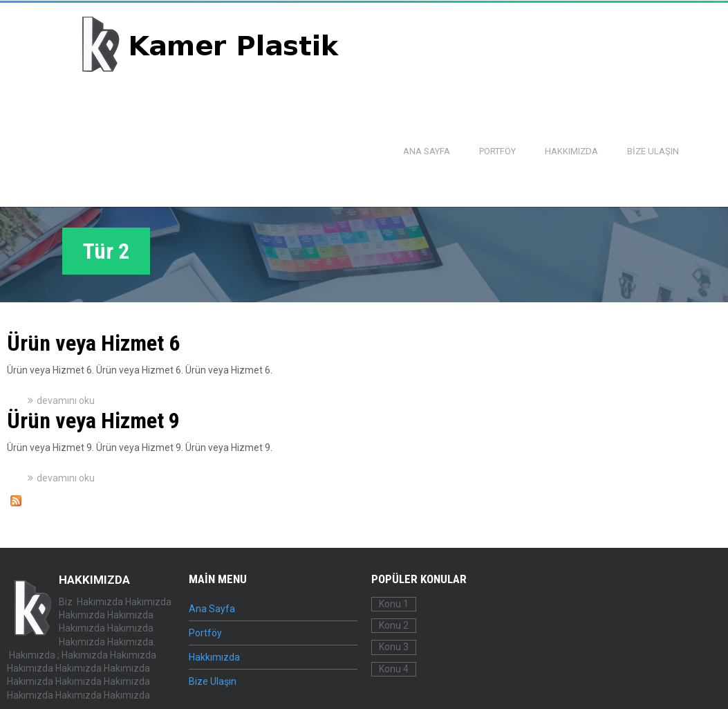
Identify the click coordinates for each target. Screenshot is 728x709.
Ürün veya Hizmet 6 (93, 343)
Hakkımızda (571, 151)
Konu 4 (394, 669)
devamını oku (66, 400)
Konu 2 (394, 625)
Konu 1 (394, 604)
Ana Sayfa (427, 151)
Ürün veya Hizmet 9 (93, 421)
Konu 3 (394, 647)
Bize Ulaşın (653, 151)
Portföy (497, 151)
